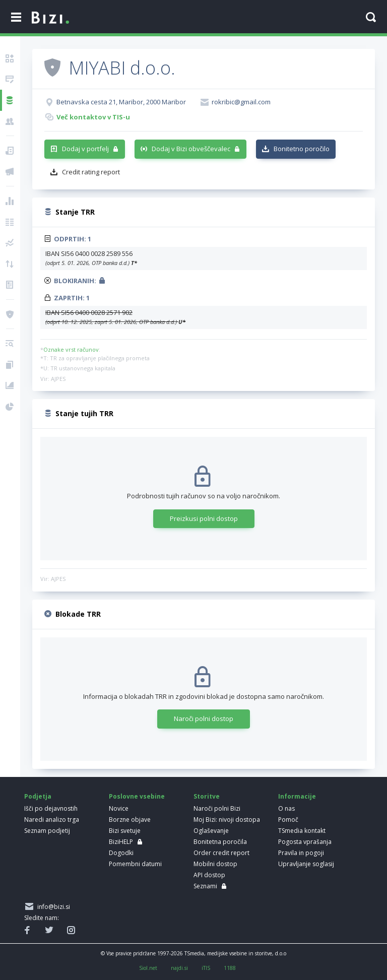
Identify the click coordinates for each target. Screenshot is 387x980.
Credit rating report (91, 172)
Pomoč (288, 820)
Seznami (205, 886)
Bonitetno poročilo (302, 149)
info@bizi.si (52, 907)
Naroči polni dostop (204, 718)
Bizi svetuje (125, 831)
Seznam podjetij (47, 831)
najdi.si (179, 968)
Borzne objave (130, 820)
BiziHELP (121, 842)
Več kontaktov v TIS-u (93, 117)
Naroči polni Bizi (217, 808)
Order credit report (221, 853)
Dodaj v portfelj (85, 149)
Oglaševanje (211, 831)
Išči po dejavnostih (51, 808)
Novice (119, 808)
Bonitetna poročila (220, 842)
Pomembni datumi (135, 864)
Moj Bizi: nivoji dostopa (227, 820)
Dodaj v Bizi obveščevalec (191, 149)
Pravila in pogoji (301, 853)
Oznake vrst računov (71, 349)
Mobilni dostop (215, 864)
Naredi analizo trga (52, 820)
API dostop (209, 875)
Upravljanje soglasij (306, 864)
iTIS (206, 968)
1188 (230, 968)
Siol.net (148, 968)
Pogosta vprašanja (305, 842)
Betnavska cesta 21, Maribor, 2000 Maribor (121, 102)
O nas (286, 808)
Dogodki (121, 853)
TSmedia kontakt (302, 831)
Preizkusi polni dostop (204, 518)
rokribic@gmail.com (241, 102)
